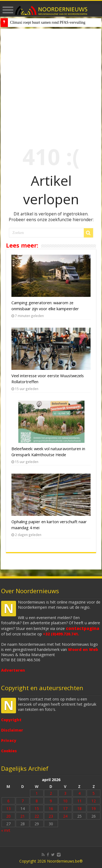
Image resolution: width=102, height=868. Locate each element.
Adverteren (13, 670)
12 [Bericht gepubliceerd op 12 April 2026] (94, 801)
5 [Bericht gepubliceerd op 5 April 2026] (94, 793)
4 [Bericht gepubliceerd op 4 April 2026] (79, 793)
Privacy (9, 740)
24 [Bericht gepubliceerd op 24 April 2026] (65, 816)
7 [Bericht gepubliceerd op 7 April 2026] (23, 801)
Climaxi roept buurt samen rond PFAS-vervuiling (48, 22)
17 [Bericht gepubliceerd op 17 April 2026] (65, 808)
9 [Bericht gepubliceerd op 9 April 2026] (51, 801)
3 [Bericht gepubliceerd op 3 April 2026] (65, 793)
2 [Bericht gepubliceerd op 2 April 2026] (51, 793)
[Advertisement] (51, 82)
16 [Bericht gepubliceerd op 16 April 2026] (51, 808)
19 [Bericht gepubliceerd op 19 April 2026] (94, 808)
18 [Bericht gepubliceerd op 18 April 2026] (79, 808)
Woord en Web (83, 649)
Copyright (11, 720)
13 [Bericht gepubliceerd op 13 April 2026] (8, 808)
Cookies (9, 751)
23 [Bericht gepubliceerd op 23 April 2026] (51, 816)
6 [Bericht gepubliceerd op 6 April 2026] (8, 801)
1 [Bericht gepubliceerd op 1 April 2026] (37, 793)
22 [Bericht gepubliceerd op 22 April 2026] (37, 816)
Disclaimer (12, 730)
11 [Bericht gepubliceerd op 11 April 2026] (79, 801)
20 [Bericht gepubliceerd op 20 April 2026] (8, 816)
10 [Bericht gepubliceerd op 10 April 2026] (65, 801)
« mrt (6, 830)
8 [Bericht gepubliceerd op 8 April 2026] (37, 801)
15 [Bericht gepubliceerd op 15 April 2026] (37, 808)
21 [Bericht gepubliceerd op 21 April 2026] (23, 816)
